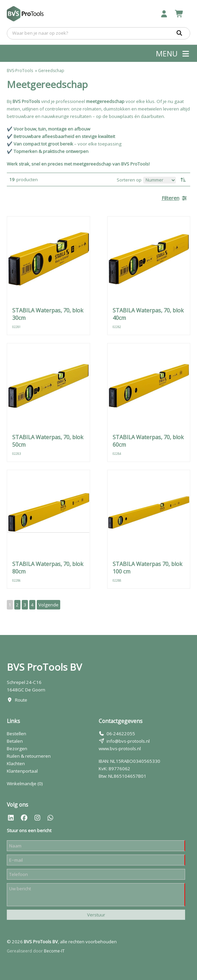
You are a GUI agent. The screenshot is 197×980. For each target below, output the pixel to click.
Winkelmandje (25, 784)
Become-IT (54, 951)
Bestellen (17, 734)
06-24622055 (121, 734)
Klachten (16, 763)
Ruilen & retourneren (29, 756)
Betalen (15, 741)
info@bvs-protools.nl (128, 741)
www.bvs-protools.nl (120, 749)
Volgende (48, 605)
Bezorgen (17, 749)
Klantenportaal (22, 771)
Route (21, 700)
